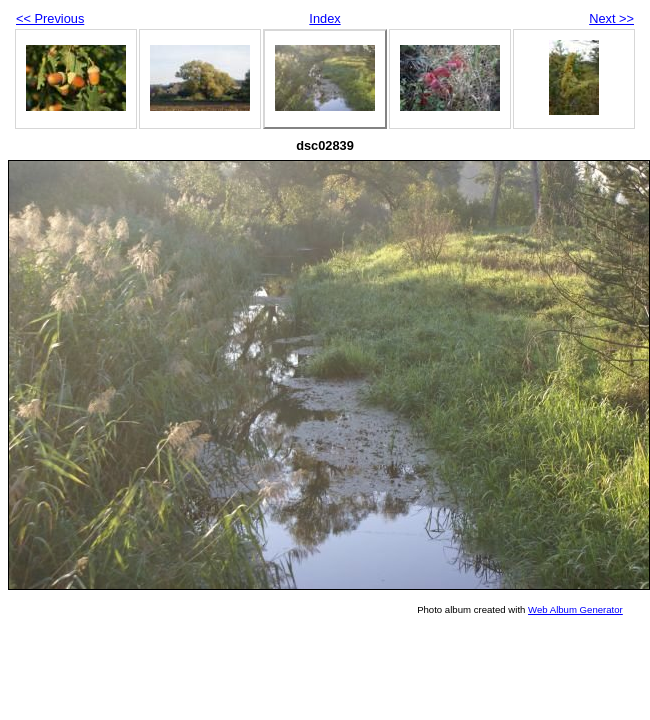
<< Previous (50, 18)
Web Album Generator (575, 609)
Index (324, 18)
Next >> (611, 18)
